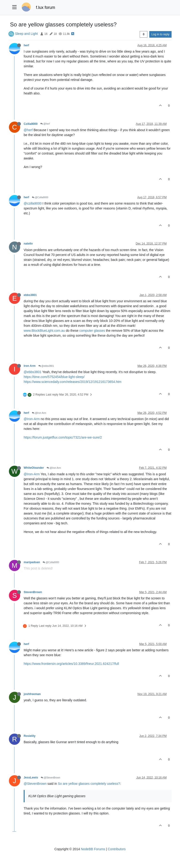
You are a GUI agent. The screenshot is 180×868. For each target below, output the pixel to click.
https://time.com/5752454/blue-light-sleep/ (54, 377)
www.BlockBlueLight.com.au (44, 331)
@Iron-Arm (32, 419)
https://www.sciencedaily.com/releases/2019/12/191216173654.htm (73, 382)
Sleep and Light (26, 34)
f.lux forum (45, 7)
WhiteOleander (34, 468)
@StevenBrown (50, 778)
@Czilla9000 (40, 197)
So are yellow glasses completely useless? (89, 784)
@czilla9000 (33, 203)
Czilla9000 (31, 124)
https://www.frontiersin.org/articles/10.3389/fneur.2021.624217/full (71, 664)
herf (26, 45)
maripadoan (32, 562)
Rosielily (30, 736)
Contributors (117, 849)
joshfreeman (32, 694)
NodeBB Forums (93, 849)
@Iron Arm (39, 413)
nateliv (28, 244)
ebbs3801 (30, 295)
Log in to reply (160, 34)
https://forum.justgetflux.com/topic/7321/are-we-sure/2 (63, 437)
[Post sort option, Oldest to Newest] (144, 34)
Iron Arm (30, 366)
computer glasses (92, 331)
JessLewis (31, 778)
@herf (45, 124)
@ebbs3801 (46, 366)
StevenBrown (33, 592)
